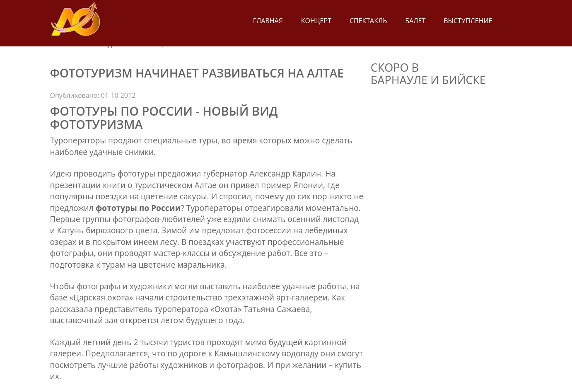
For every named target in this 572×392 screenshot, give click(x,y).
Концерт (316, 21)
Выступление (468, 21)
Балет (415, 21)
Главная (268, 21)
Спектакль (368, 21)
